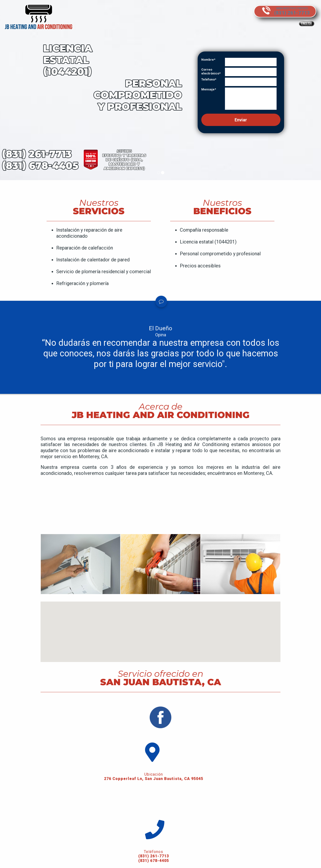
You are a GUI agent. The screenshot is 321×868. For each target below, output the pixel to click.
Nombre (208, 60)
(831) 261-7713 (49, 855)
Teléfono (208, 79)
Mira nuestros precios (288, 8)
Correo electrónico (210, 71)
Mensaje (208, 89)
